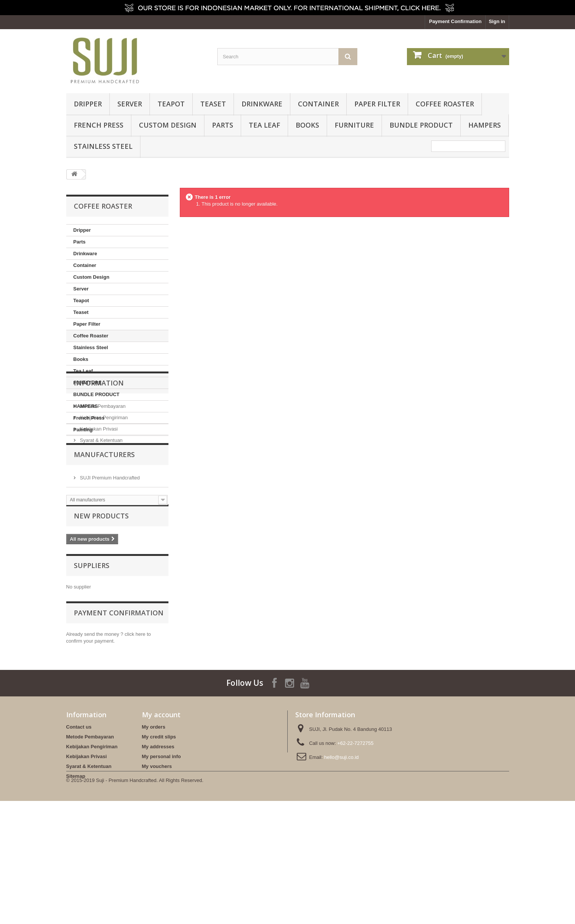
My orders (154, 827)
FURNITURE (354, 125)
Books (307, 125)
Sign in (497, 21)
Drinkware (262, 104)
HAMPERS (485, 125)
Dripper (88, 104)
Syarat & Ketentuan (101, 513)
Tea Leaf (264, 125)
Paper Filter (377, 104)
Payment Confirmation (455, 21)
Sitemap (76, 876)
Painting (83, 430)
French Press (99, 125)
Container (318, 104)
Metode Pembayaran (102, 479)
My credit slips (159, 837)
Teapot (171, 104)
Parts (223, 125)
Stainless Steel (103, 146)
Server (130, 104)
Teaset (213, 104)
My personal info (161, 856)
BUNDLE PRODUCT (421, 125)
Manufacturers (104, 542)
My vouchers (157, 866)
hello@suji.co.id (341, 857)
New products (101, 612)
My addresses (158, 847)
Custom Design (168, 125)
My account (161, 815)
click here (135, 729)
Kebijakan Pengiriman (103, 490)
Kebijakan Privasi (98, 502)
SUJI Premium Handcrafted (109, 562)
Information (99, 459)
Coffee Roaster (445, 104)
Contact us (79, 827)
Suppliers (92, 663)
